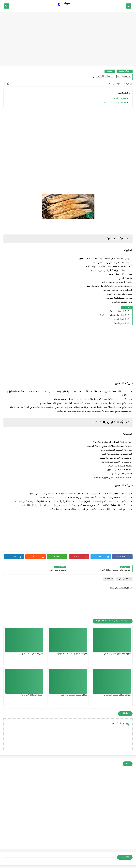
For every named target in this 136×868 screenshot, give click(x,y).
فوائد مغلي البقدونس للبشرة (115, 316)
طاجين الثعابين (118, 99)
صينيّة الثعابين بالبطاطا (114, 103)
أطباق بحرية (125, 71)
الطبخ (110, 71)
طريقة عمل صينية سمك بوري (116, 695)
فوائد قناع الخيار (121, 323)
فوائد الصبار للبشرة (119, 312)
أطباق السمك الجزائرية (32, 695)
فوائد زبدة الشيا (122, 319)
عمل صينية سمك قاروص (74, 695)
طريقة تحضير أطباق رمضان (117, 654)
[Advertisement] (68, 41)
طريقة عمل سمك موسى (31, 654)
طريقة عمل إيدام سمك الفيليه (72, 654)
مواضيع (64, 4)
